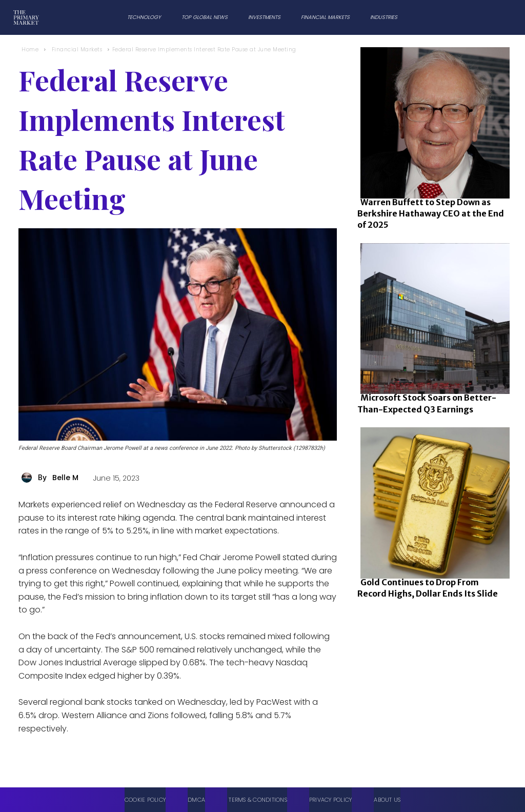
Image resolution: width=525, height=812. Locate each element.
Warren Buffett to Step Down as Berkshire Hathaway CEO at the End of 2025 (431, 214)
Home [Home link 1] (30, 49)
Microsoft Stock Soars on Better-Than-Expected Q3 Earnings (427, 403)
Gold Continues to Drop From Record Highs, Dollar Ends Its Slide (428, 588)
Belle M (65, 478)
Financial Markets (77, 49)
